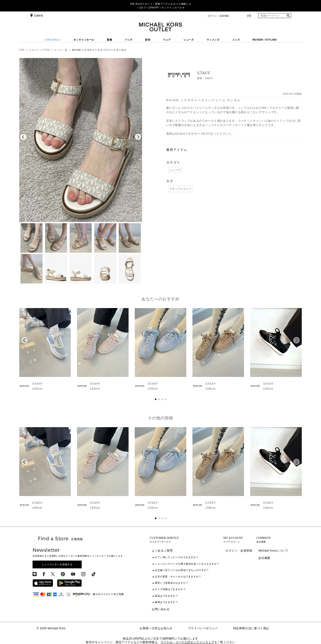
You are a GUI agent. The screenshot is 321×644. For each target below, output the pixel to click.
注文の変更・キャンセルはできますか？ (178, 577)
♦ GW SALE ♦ (53, 40)
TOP (22, 50)
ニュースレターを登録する (57, 564)
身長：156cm (205, 78)
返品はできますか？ (166, 596)
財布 (148, 40)
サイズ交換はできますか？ (170, 589)
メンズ (236, 40)
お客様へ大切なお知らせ (156, 628)
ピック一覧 (61, 50)
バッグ (129, 40)
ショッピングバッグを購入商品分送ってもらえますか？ (187, 564)
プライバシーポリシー (203, 628)
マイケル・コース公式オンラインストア (187, 642)
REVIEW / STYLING (265, 40)
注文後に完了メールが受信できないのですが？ (182, 570)
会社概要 (264, 558)
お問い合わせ (161, 609)
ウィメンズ (213, 40)
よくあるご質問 (162, 551)
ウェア (167, 40)
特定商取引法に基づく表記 (251, 628)
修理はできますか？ (166, 602)
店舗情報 (36, 16)
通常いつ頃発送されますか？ (172, 583)
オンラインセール (84, 40)
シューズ (189, 40)
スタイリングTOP (40, 50)
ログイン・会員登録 (218, 16)
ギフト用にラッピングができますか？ (177, 557)
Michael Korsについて (273, 551)
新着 (109, 40)
